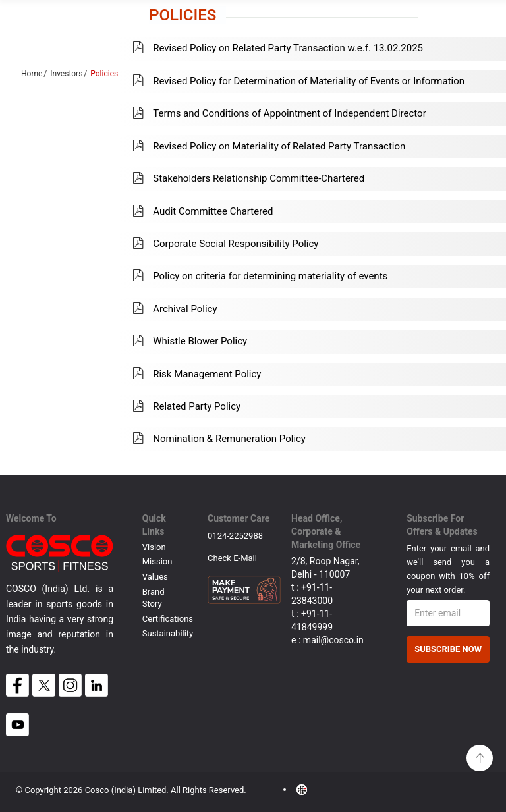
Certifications (168, 619)
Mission (157, 561)
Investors (66, 74)
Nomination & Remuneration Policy (219, 439)
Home (32, 74)
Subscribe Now (448, 649)
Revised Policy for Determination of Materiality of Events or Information (299, 81)
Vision (154, 547)
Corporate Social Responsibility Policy (226, 244)
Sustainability (168, 633)
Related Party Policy (187, 406)
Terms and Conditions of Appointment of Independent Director (280, 113)
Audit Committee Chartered (203, 211)
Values (155, 577)
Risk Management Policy (197, 374)
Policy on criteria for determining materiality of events (260, 276)
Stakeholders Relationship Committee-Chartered (249, 178)
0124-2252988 (235, 536)
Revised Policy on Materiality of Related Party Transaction (269, 146)
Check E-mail (232, 558)
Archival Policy (175, 309)
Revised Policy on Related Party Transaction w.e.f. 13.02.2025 (278, 48)
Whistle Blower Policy (190, 341)
